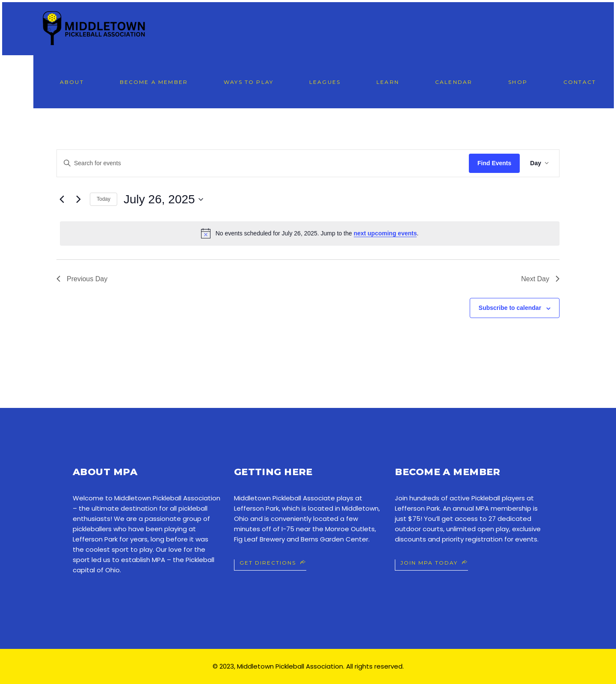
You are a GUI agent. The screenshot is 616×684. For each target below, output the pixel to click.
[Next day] (78, 199)
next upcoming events (385, 233)
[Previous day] (62, 199)
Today (104, 199)
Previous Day (82, 279)
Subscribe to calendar (510, 308)
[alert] (310, 233)
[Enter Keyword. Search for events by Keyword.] (263, 163)
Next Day (540, 279)
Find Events (494, 163)
